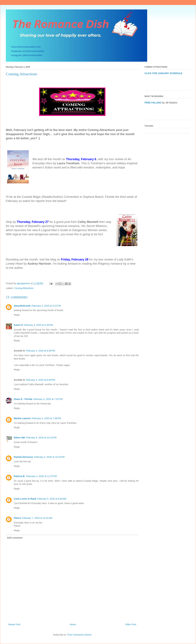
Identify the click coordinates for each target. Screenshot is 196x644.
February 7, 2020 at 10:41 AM (37, 518)
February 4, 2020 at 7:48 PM (46, 418)
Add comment (15, 538)
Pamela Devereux (23, 457)
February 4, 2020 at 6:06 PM (40, 380)
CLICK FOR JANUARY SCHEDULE (163, 73)
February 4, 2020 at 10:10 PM (41, 438)
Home (73, 624)
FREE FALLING (153, 103)
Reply (17, 315)
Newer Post (14, 624)
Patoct (17, 518)
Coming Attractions (24, 288)
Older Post (131, 624)
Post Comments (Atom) (79, 635)
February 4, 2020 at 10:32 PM (49, 457)
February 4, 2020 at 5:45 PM (38, 325)
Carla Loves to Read (25, 499)
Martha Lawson (22, 418)
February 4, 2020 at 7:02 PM (48, 399)
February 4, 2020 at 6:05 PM (40, 351)
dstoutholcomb (22, 306)
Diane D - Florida (23, 399)
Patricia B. (19, 476)
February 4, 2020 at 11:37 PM (41, 476)
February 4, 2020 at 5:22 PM (46, 306)
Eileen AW (19, 438)
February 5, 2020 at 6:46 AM (52, 499)
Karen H (18, 325)
